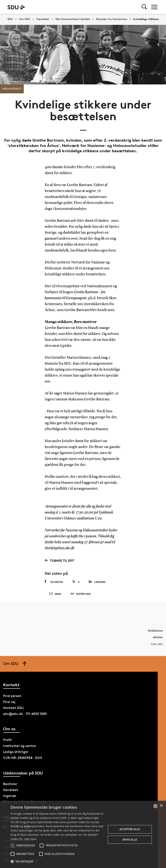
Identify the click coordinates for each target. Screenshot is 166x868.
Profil (7, 740)
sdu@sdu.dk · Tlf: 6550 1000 (25, 714)
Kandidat (11, 790)
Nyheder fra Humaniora (112, 19)
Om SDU (25, 19)
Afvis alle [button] (130, 840)
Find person (12, 696)
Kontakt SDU (13, 708)
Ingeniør (10, 796)
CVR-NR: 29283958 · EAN (23, 758)
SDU (10, 19)
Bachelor (10, 784)
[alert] (83, 834)
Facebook (54, 582)
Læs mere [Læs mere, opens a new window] (30, 839)
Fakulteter (43, 19)
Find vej (9, 702)
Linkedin (97, 582)
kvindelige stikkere (146, 19)
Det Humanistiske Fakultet (73, 19)
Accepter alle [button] (130, 829)
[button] (13, 845)
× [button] (161, 806)
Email (55, 594)
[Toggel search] (144, 7)
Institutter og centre (20, 746)
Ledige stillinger (16, 752)
